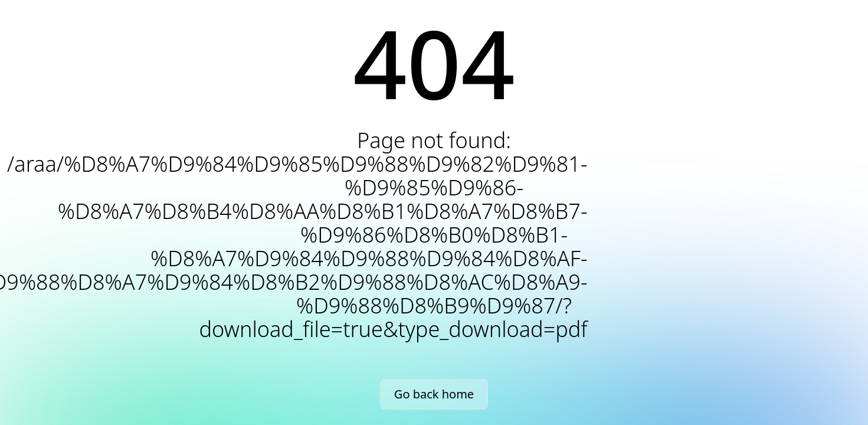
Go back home (434, 394)
